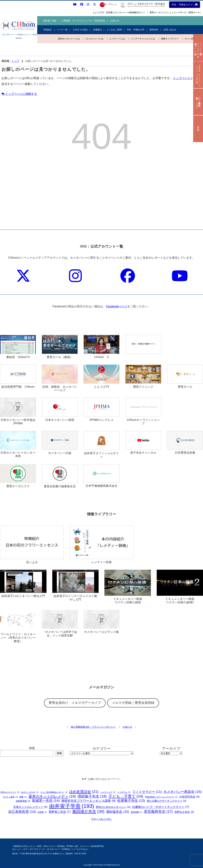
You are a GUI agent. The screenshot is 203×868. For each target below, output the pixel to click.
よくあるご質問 (114, 30)
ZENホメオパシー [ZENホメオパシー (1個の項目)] (10, 792)
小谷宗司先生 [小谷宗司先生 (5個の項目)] (189, 797)
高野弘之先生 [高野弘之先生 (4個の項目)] (184, 812)
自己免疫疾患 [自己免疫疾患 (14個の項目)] (22, 812)
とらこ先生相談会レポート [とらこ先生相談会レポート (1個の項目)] (54, 792)
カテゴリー (101, 749)
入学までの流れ (80, 30)
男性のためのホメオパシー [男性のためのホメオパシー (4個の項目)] (113, 807)
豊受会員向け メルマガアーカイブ (75, 703)
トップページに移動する (19, 94)
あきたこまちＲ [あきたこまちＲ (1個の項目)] (30, 792)
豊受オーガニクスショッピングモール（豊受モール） (176, 12)
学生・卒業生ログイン (185, 5)
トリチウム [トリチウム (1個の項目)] (124, 792)
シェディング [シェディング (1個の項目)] (108, 792)
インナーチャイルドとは (143, 39)
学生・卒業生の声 (136, 30)
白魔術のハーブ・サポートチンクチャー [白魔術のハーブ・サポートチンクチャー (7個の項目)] (161, 807)
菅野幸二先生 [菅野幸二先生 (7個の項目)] (60, 812)
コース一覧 (62, 30)
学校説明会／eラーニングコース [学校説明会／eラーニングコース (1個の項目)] (161, 797)
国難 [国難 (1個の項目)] (23, 797)
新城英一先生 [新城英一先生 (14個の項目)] (46, 801)
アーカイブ (171, 749)
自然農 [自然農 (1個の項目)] (42, 812)
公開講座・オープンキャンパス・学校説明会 (83, 21)
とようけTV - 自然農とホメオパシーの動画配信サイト (119, 12)
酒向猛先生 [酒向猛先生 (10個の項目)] (117, 812)
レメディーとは (117, 39)
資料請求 (154, 30)
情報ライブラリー (170, 39)
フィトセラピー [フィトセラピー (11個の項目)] (147, 792)
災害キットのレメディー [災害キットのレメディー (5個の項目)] (30, 807)
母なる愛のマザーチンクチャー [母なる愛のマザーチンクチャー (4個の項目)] (167, 801)
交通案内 (97, 30)
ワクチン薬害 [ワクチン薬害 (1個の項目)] (10, 797)
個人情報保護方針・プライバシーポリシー (93, 727)
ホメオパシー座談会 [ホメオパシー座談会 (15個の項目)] (182, 792)
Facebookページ (117, 306)
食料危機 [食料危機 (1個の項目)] (136, 812)
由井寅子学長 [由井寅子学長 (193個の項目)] (72, 806)
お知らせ (115, 21)
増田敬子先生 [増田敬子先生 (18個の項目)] (92, 796)
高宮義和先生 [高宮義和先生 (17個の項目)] (158, 812)
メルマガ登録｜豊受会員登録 (133, 703)
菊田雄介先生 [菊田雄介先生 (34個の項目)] (88, 812)
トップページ (182, 78)
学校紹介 (48, 30)
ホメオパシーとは (95, 39)
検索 (32, 748)
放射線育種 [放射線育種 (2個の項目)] (23, 801)
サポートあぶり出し (102, 819)
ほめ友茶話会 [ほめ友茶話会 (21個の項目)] (84, 792)
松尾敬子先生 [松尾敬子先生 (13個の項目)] (131, 801)
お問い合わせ (170, 30)
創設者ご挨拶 (50, 21)
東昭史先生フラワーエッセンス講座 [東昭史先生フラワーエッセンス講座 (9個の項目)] (88, 801)
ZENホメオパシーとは (69, 39)
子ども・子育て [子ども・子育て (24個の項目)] (126, 796)
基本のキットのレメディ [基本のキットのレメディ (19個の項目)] (52, 796)
